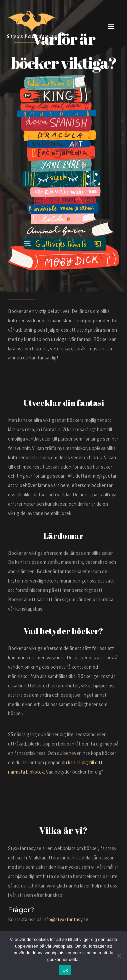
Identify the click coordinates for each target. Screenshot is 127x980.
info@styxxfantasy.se (65, 919)
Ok (65, 970)
